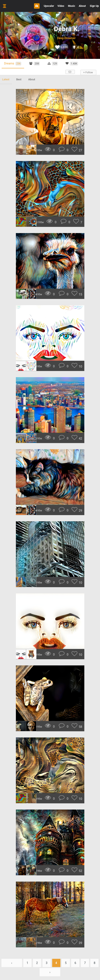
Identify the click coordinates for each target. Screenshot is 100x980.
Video (61, 6)
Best (20, 80)
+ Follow (88, 73)
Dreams (14, 64)
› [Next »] (50, 972)
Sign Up (94, 6)
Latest (6, 80)
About (82, 6)
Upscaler (49, 6)
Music (72, 6)
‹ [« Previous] (12, 963)
